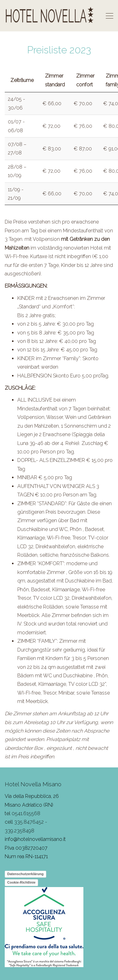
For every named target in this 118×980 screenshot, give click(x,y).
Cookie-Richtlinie (21, 882)
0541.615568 (26, 813)
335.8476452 (29, 822)
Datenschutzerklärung (25, 874)
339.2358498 (20, 831)
